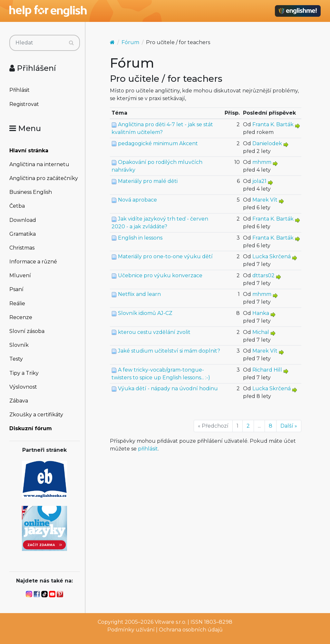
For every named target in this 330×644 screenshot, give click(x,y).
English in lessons (140, 238)
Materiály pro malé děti (148, 181)
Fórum (130, 42)
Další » (289, 426)
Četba (17, 206)
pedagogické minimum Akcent (158, 143)
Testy (16, 359)
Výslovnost (23, 387)
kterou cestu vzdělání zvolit (154, 332)
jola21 (259, 181)
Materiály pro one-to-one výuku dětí (165, 256)
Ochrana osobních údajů (191, 630)
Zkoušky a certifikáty (36, 415)
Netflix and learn (139, 294)
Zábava (19, 401)
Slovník (19, 345)
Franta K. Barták (273, 124)
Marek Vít (265, 200)
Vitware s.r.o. (170, 622)
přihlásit (148, 449)
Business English (31, 192)
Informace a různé (33, 262)
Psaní (16, 289)
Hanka (261, 313)
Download (23, 220)
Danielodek (267, 143)
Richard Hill (267, 370)
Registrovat (24, 104)
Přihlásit (19, 90)
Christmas (22, 248)
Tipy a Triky (24, 373)
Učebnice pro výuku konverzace (160, 275)
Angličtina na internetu (39, 164)
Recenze (21, 317)
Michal (261, 332)
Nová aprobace (137, 200)
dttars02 (263, 275)
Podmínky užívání (131, 630)
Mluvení (20, 275)
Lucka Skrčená (272, 256)
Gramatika (23, 234)
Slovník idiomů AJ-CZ (145, 313)
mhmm (262, 162)
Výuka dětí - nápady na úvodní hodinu (168, 388)
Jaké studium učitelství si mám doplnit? (169, 351)
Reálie (17, 303)
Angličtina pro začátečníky (44, 178)
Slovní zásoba (27, 331)
